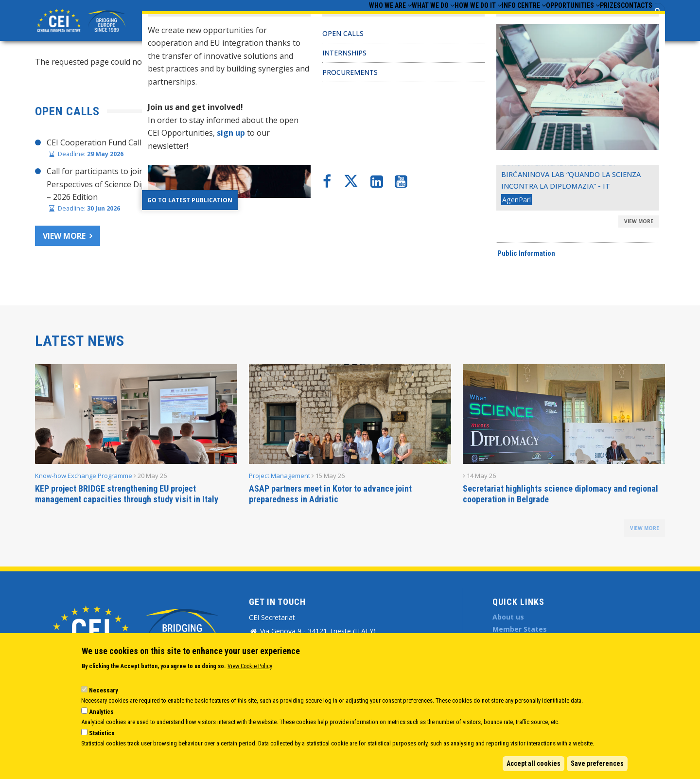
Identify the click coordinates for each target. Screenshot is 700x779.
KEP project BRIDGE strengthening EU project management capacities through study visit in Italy (127, 494)
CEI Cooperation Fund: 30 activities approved (449, 180)
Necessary (104, 690)
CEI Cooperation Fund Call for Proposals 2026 (130, 142)
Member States (520, 629)
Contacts (630, 20)
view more (645, 528)
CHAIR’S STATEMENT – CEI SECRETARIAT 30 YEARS (461, 142)
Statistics (102, 733)
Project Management (280, 476)
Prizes (592, 20)
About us (508, 617)
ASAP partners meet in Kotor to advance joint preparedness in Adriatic (330, 494)
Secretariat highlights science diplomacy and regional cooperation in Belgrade (560, 494)
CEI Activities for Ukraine (412, 217)
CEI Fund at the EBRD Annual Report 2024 (443, 198)
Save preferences (597, 763)
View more (64, 236)
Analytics (101, 712)
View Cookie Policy (250, 666)
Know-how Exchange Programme (84, 476)
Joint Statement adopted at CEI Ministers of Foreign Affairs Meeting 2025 (500, 161)
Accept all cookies (534, 763)
